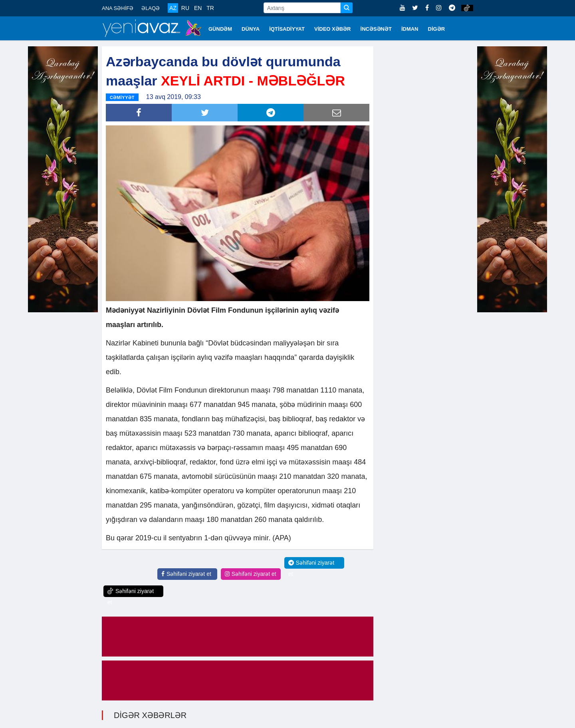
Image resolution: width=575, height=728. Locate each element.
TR (210, 8)
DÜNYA (251, 29)
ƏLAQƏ (151, 8)
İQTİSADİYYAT (287, 29)
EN (198, 8)
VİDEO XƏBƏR (333, 29)
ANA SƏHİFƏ (118, 8)
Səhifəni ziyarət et (186, 574)
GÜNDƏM (220, 29)
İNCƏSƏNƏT (376, 29)
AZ (173, 8)
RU (185, 8)
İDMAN (410, 29)
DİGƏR (437, 29)
